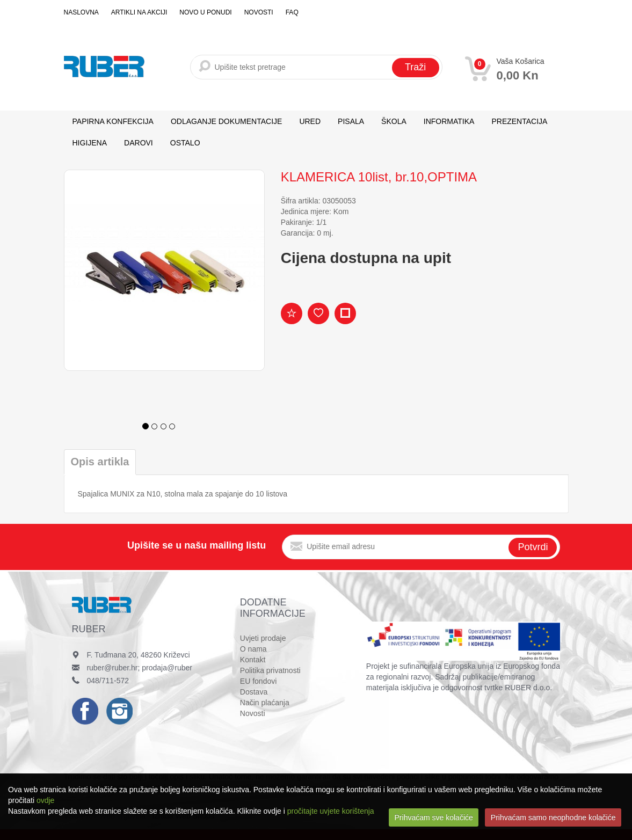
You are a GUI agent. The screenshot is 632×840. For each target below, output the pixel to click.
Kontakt (253, 660)
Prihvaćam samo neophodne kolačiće (553, 817)
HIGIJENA (90, 143)
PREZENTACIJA (519, 121)
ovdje (45, 800)
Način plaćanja (265, 703)
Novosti (259, 12)
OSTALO (185, 143)
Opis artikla (100, 462)
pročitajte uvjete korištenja (331, 811)
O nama (253, 649)
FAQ (292, 12)
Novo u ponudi (205, 12)
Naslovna (81, 12)
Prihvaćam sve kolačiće (434, 817)
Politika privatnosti (270, 670)
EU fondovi (258, 681)
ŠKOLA (394, 121)
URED (310, 121)
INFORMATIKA (449, 121)
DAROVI (139, 143)
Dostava (254, 692)
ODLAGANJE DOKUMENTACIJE (226, 121)
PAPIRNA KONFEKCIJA (113, 121)
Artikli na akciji (139, 12)
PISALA (351, 121)
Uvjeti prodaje (263, 638)
